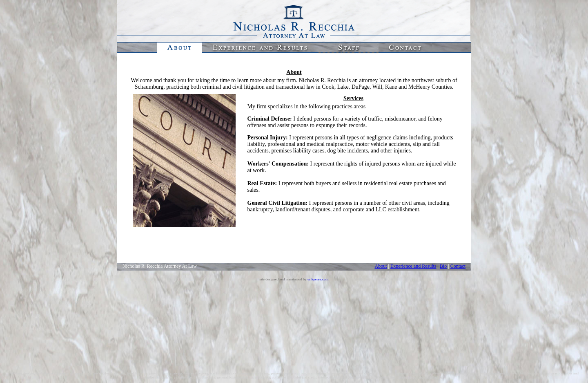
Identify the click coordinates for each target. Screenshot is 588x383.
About (381, 266)
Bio (443, 266)
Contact (458, 266)
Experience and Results (413, 266)
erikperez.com (318, 279)
